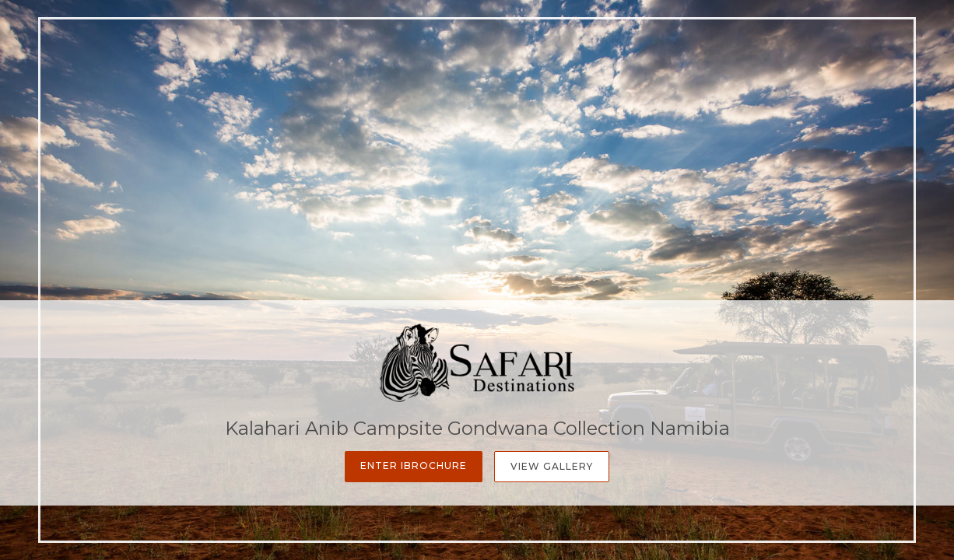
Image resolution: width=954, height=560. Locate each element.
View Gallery (552, 466)
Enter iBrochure (414, 465)
